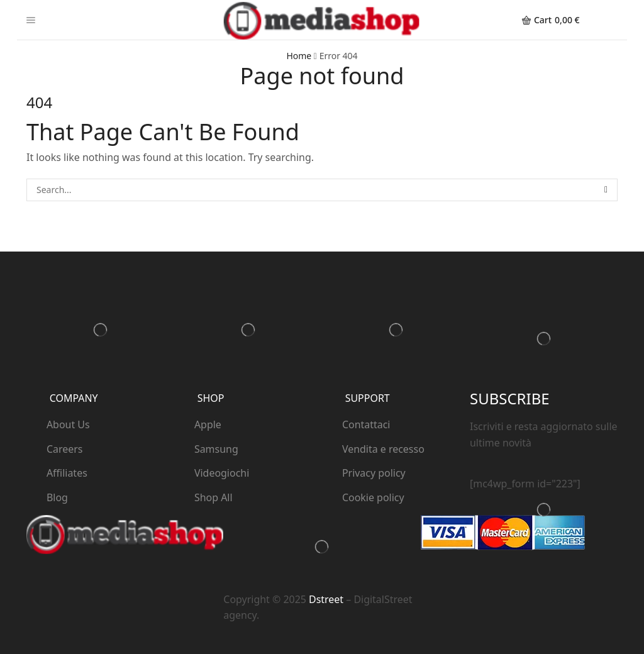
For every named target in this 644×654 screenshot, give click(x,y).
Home (299, 56)
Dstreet (326, 599)
